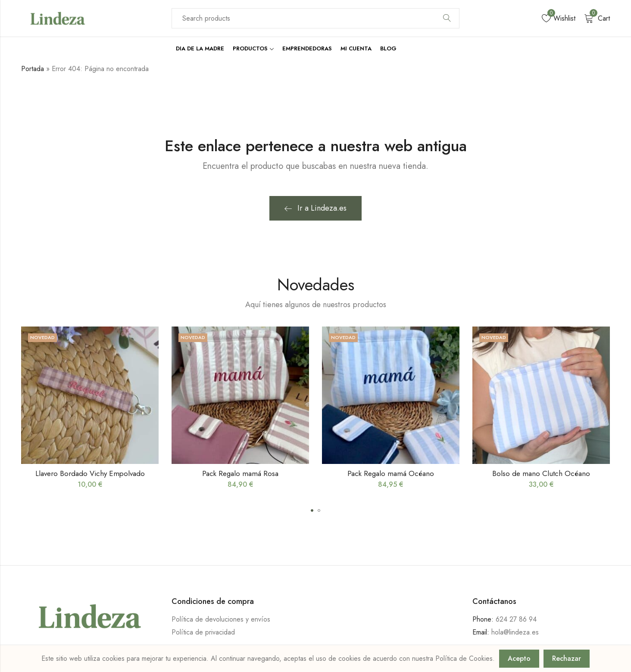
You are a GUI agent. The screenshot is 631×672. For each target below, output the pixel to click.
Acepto (519, 658)
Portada (33, 69)
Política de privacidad (203, 632)
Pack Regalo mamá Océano (391, 473)
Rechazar (567, 658)
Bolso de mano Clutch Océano (541, 473)
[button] (312, 510)
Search (447, 19)
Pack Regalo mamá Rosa (240, 473)
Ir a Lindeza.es (315, 208)
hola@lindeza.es (515, 632)
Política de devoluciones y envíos (221, 619)
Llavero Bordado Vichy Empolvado (90, 473)
